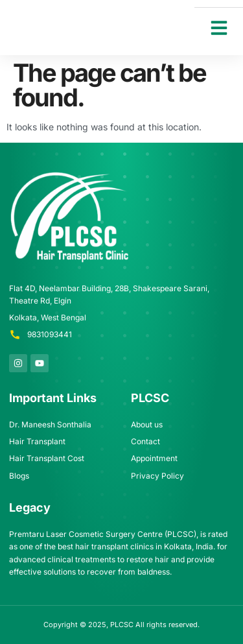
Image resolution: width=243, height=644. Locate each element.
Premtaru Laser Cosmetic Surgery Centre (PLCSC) (103, 534)
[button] (219, 28)
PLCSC (122, 625)
